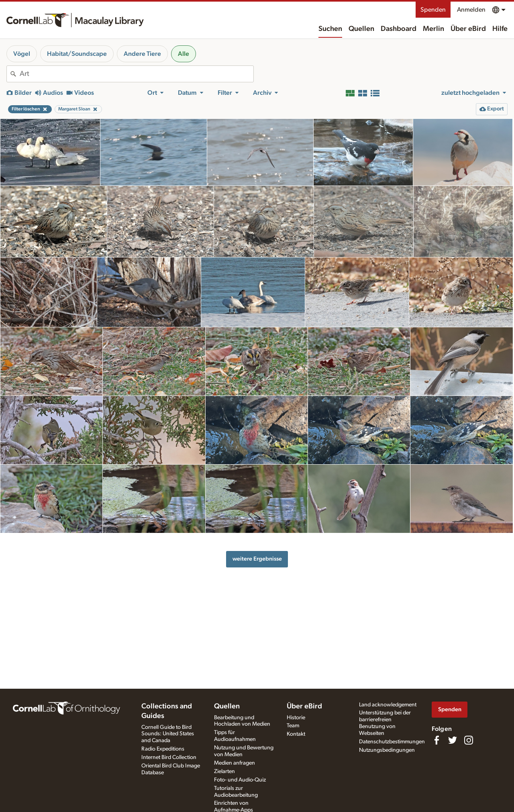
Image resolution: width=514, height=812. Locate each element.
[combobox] (137, 74)
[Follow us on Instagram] (469, 740)
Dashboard (399, 29)
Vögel (22, 54)
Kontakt (296, 734)
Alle (184, 54)
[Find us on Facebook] (436, 740)
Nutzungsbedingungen (387, 750)
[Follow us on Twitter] (453, 740)
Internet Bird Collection (169, 757)
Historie (296, 718)
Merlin (433, 29)
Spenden (433, 10)
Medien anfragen (235, 763)
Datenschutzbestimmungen (392, 742)
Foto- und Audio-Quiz (240, 780)
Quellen (361, 29)
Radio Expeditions (163, 749)
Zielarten (224, 771)
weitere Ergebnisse (257, 559)
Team (293, 726)
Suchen (330, 29)
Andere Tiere (142, 54)
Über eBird (468, 29)
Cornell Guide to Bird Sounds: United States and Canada (168, 734)
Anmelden (471, 10)
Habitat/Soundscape (77, 54)
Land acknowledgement (388, 705)
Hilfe (500, 29)
